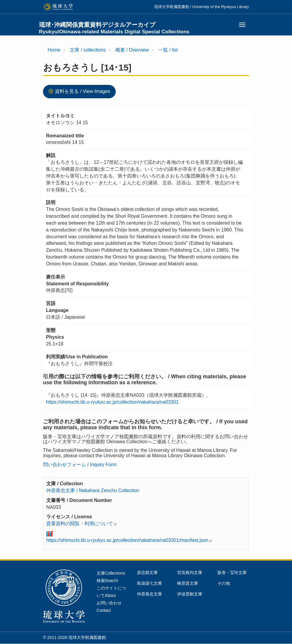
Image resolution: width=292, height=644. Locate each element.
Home (54, 50)
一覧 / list (168, 50)
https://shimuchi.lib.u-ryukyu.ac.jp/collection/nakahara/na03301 (112, 402)
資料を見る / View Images (82, 91)
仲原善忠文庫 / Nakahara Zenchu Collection (93, 490)
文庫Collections (111, 573)
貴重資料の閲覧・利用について (80, 524)
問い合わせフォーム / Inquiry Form (80, 465)
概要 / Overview (132, 50)
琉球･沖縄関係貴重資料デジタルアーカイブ (114, 28)
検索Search (107, 581)
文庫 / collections (88, 50)
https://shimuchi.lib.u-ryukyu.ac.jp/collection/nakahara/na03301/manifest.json (127, 540)
